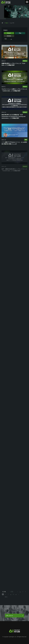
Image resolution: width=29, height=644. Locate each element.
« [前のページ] (18, 592)
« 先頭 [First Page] (11, 592)
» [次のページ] (19, 594)
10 (13, 594)
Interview (9, 36)
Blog (20, 33)
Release (9, 33)
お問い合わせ (14, 616)
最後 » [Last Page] (6, 597)
